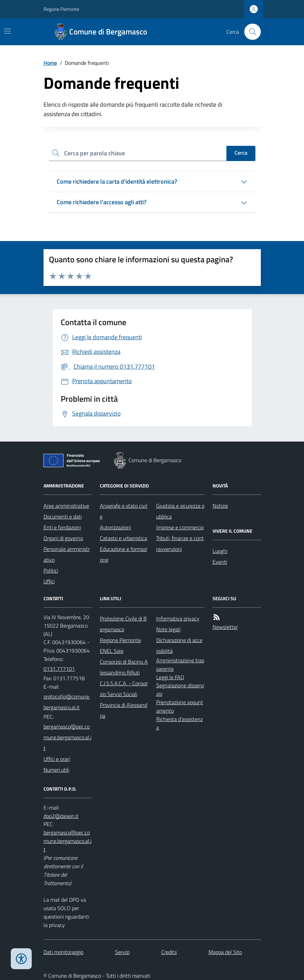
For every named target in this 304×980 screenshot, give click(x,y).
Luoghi (220, 551)
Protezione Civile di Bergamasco (123, 624)
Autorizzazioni (115, 527)
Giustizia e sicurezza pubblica (180, 511)
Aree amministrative (66, 506)
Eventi (220, 562)
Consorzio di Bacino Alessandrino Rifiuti (124, 667)
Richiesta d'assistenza (179, 723)
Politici (51, 571)
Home (50, 63)
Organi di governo (63, 538)
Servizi (122, 952)
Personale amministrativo (67, 554)
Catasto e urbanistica (123, 538)
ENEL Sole (112, 651)
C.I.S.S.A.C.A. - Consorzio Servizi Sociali (124, 689)
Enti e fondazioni (62, 527)
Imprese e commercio (180, 527)
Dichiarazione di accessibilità (179, 645)
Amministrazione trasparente (180, 665)
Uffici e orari (57, 759)
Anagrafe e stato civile (124, 511)
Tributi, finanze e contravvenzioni (180, 544)
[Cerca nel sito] (250, 32)
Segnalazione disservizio (180, 690)
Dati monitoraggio (63, 952)
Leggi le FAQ (170, 677)
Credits (169, 952)
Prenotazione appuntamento (180, 706)
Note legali (168, 629)
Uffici (49, 581)
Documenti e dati (63, 517)
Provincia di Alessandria (123, 710)
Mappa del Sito (225, 952)
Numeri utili (56, 770)
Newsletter (225, 627)
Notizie (220, 506)
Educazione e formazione (123, 554)
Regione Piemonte (61, 9)
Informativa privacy (178, 618)
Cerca (241, 153)
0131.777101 (59, 669)
